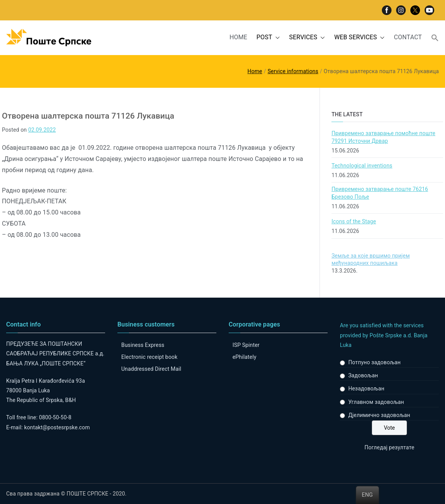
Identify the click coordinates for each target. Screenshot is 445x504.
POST (268, 38)
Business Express (143, 345)
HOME (238, 37)
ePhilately (244, 357)
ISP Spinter (246, 345)
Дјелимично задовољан (379, 415)
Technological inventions (362, 166)
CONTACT (408, 37)
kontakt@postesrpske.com (57, 427)
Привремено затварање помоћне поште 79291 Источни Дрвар (383, 137)
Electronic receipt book (149, 357)
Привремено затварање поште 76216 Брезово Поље (380, 193)
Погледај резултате (389, 447)
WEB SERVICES (359, 38)
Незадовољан (366, 388)
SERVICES (307, 38)
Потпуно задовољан (375, 362)
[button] (276, 38)
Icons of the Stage (354, 221)
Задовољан (363, 375)
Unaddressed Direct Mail (151, 369)
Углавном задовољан (376, 402)
